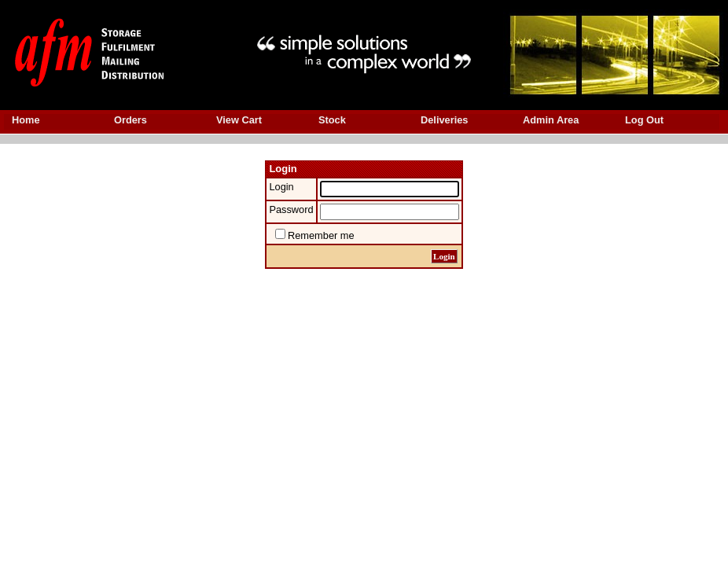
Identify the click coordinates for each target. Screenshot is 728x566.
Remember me (321, 235)
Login (281, 187)
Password (291, 209)
